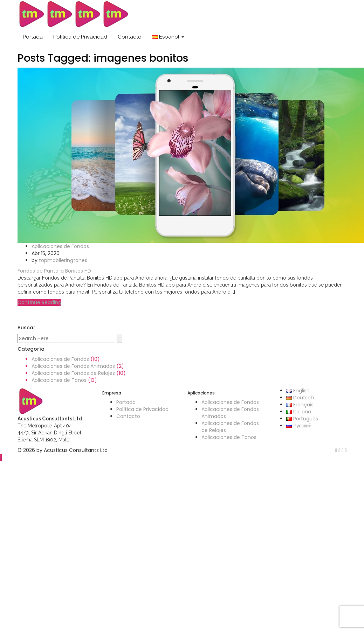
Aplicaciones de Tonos (59, 380)
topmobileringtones (63, 260)
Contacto (130, 37)
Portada (33, 37)
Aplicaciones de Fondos (60, 246)
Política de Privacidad (80, 37)
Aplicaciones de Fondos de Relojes (73, 373)
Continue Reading (39, 302)
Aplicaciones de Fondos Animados (73, 366)
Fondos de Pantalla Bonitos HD (54, 271)
